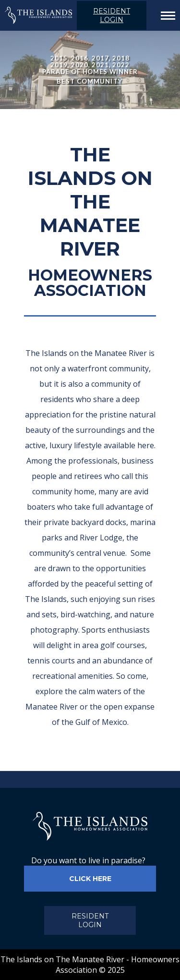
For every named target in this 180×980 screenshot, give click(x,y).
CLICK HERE (90, 879)
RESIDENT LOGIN (112, 15)
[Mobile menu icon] (166, 16)
